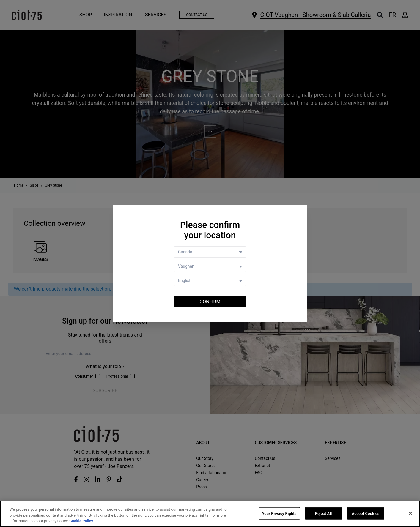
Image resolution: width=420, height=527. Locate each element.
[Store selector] (210, 266)
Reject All (324, 513)
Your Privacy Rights (279, 513)
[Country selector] (210, 252)
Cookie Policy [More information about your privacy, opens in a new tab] (81, 521)
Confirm (210, 302)
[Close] (410, 513)
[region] (210, 514)
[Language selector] (210, 280)
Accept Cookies (365, 513)
